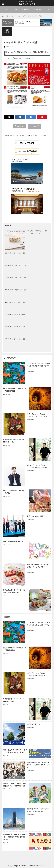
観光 (16, 10)
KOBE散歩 (26, 10)
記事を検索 (38, 10)
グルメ (8, 10)
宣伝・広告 (9, 47)
